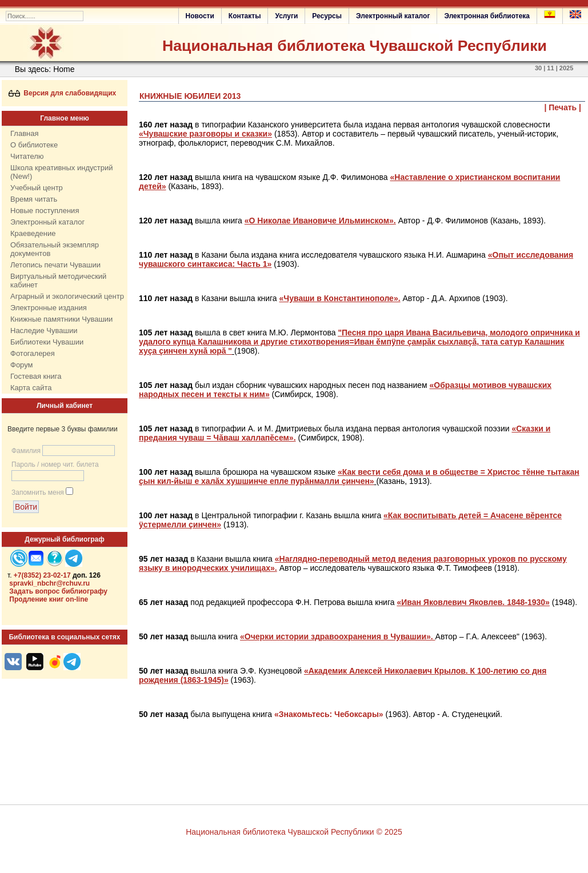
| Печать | (563, 107)
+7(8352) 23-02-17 (42, 575)
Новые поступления (45, 211)
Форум (22, 365)
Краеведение (33, 233)
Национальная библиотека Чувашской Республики (355, 46)
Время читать (34, 199)
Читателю (27, 156)
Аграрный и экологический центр (67, 296)
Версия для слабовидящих (63, 93)
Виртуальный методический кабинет (58, 281)
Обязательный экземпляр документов (55, 249)
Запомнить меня (38, 492)
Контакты (245, 16)
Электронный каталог (393, 16)
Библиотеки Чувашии (47, 342)
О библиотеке (34, 145)
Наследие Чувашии (44, 331)
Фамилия (26, 451)
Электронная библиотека (487, 16)
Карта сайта (31, 388)
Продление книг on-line (49, 599)
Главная (24, 133)
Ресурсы (327, 16)
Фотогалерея (33, 353)
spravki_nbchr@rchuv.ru (49, 583)
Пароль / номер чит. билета (55, 464)
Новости (200, 16)
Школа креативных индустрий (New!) (62, 172)
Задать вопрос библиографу (58, 591)
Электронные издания (49, 308)
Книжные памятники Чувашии (61, 319)
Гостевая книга (36, 376)
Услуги (286, 16)
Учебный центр (37, 188)
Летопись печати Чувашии (55, 265)
